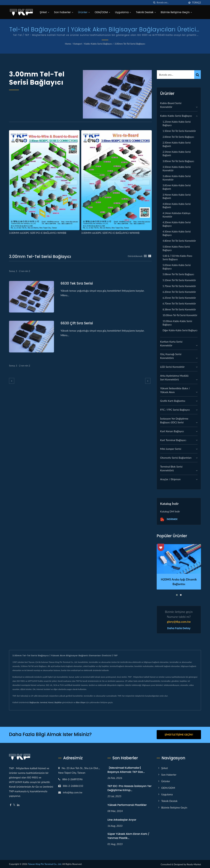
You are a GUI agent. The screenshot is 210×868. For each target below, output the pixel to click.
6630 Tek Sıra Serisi (77, 283)
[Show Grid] (145, 256)
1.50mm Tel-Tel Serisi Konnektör (179, 131)
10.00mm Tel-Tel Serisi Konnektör (180, 315)
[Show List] (150, 256)
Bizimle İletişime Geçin (176, 12)
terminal (44, 702)
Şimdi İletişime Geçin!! (179, 735)
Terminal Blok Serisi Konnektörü (171, 468)
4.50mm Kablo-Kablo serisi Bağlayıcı (177, 233)
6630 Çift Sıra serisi (77, 323)
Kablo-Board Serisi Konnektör (171, 105)
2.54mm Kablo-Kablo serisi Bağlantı (177, 154)
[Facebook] (11, 804)
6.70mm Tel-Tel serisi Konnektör (179, 304)
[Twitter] (14, 804)
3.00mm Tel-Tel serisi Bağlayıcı (130, 44)
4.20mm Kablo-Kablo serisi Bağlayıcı (177, 224)
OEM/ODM (102, 12)
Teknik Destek (146, 12)
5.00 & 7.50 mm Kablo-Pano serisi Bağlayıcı (177, 258)
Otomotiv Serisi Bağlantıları (176, 458)
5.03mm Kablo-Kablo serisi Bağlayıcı (177, 267)
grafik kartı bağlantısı (173, 401)
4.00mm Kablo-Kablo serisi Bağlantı (177, 206)
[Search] (171, 3)
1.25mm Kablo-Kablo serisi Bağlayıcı (177, 123)
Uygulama (123, 12)
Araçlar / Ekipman (170, 479)
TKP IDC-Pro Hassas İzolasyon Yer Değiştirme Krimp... (129, 788)
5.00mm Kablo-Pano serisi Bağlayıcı (176, 248)
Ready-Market (194, 864)
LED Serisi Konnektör (172, 367)
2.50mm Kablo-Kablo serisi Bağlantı (177, 144)
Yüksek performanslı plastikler (127, 804)
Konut (51, 702)
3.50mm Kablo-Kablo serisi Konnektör (177, 169)
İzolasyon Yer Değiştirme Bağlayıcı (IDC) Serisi (174, 420)
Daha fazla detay (179, 628)
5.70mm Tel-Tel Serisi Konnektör (179, 286)
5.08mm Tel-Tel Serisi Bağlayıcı (178, 274)
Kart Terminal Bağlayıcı (173, 440)
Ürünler (84, 12)
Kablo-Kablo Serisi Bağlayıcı (98, 44)
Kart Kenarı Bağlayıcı (172, 431)
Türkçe (196, 3)
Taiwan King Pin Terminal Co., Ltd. (45, 863)
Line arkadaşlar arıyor (122, 819)
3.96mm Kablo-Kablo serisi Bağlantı (177, 196)
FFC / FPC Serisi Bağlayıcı (175, 410)
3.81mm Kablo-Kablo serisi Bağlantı (177, 187)
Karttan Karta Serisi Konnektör (171, 343)
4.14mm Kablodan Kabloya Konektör (176, 215)
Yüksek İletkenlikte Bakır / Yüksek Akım (175, 390)
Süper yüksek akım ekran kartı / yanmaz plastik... (128, 835)
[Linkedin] (18, 804)
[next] (148, 381)
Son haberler (64, 12)
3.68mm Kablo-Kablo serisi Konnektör (177, 178)
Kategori (78, 44)
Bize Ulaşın (81, 702)
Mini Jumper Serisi (171, 449)
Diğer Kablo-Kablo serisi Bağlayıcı (180, 330)
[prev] (12, 381)
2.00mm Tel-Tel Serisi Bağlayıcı (178, 137)
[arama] (154, 3)
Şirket (44, 12)
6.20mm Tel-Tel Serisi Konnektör (179, 292)
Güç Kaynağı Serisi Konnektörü (171, 356)
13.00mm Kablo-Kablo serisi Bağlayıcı (177, 323)
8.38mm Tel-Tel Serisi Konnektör (179, 309)
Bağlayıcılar (34, 702)
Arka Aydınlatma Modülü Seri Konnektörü (174, 377)
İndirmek (169, 519)
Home (68, 44)
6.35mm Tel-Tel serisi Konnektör (179, 298)
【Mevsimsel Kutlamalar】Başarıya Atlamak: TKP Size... (126, 769)
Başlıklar (58, 702)
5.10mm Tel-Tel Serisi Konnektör (179, 280)
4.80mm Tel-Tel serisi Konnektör (179, 241)
